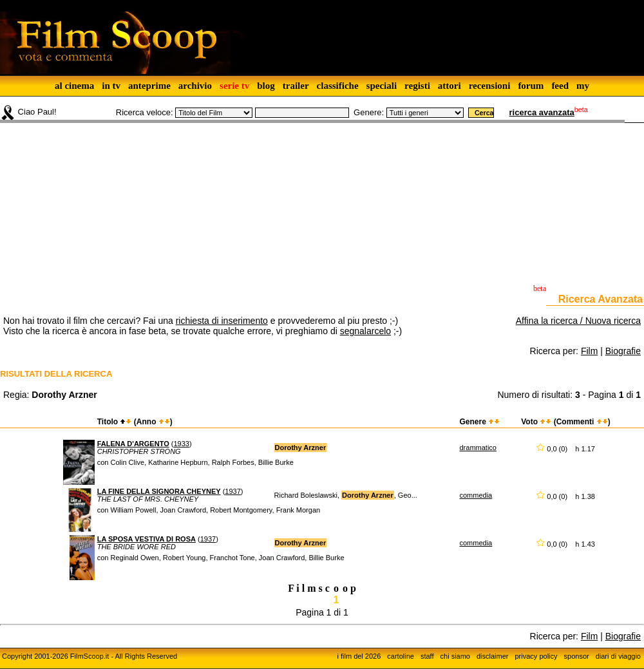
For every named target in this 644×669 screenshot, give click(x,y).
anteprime (149, 86)
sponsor (577, 656)
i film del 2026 (359, 656)
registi (417, 86)
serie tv (234, 86)
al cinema (74, 86)
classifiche (338, 86)
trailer (296, 86)
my (583, 86)
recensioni (490, 86)
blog (266, 86)
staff (427, 656)
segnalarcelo (365, 331)
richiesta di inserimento (222, 321)
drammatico (478, 448)
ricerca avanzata (542, 112)
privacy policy (536, 656)
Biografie (623, 351)
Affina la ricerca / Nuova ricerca (578, 321)
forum (531, 86)
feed (560, 86)
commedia (476, 495)
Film (589, 351)
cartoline (401, 656)
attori (450, 86)
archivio (195, 86)
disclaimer (493, 656)
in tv (111, 86)
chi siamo (455, 656)
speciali (382, 86)
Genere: (369, 112)
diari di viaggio (618, 656)
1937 (232, 491)
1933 (181, 444)
